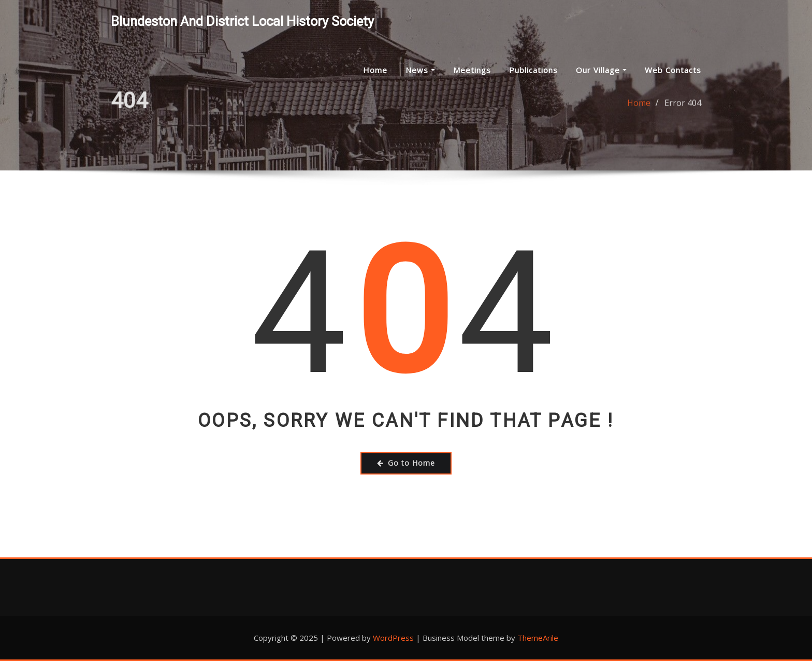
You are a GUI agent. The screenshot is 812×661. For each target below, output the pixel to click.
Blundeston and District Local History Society (242, 21)
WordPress (393, 638)
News (420, 70)
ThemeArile (538, 638)
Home (375, 70)
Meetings (472, 70)
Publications (533, 70)
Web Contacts (673, 70)
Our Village (601, 70)
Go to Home (406, 463)
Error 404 (683, 106)
